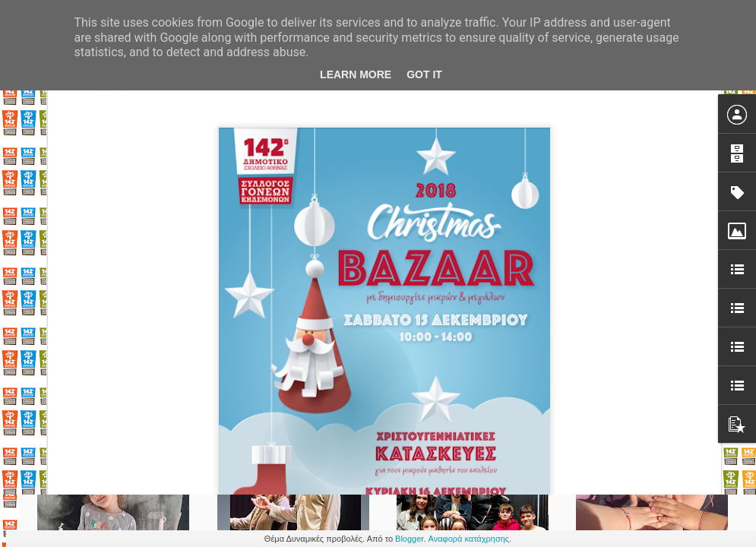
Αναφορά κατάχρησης (469, 539)
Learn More (356, 74)
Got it (424, 74)
